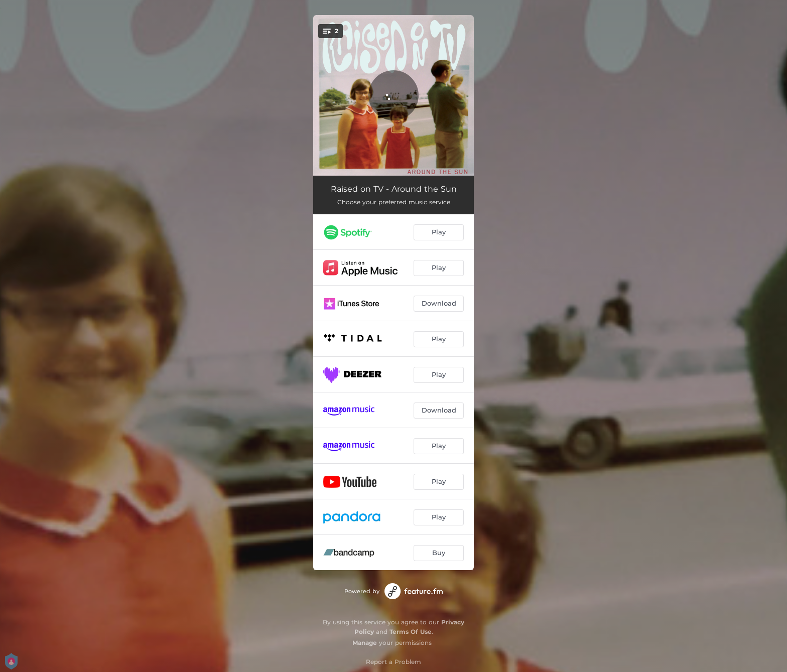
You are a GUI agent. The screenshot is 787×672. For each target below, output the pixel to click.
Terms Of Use (411, 632)
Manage (365, 643)
